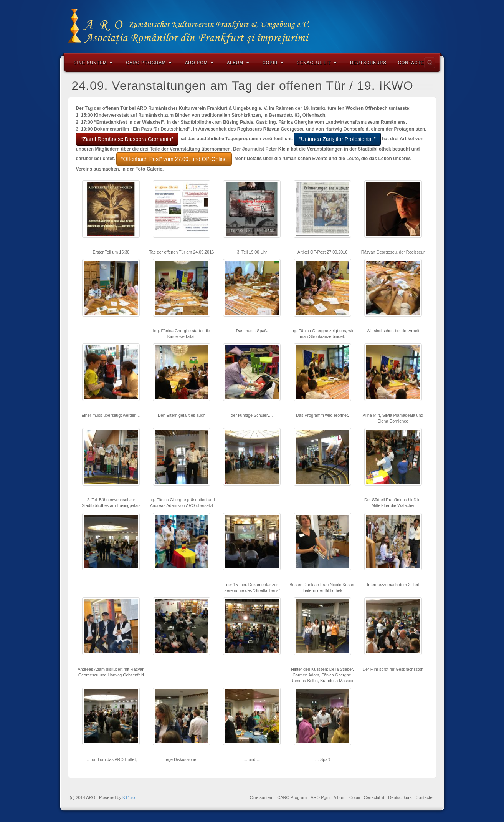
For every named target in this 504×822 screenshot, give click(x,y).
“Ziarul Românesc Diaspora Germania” (127, 139)
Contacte (411, 63)
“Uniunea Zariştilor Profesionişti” (337, 139)
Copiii (273, 63)
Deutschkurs (368, 63)
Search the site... (430, 63)
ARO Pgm (199, 63)
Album (238, 63)
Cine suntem (93, 63)
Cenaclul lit (317, 63)
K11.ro (129, 797)
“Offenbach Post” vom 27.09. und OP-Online (174, 159)
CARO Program (149, 63)
